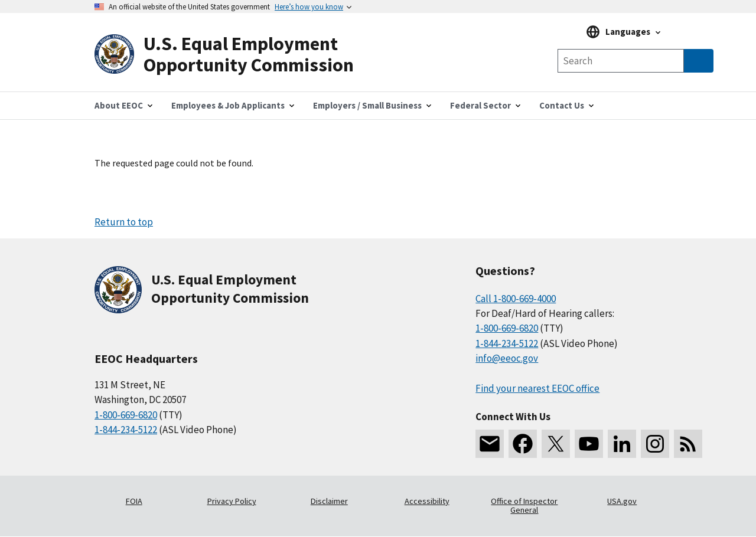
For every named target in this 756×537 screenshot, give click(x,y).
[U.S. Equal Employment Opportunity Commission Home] (236, 55)
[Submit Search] (699, 61)
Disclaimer (329, 501)
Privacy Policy (232, 501)
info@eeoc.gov (507, 358)
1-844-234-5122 (126, 430)
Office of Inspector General (524, 506)
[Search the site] (621, 61)
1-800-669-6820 (126, 415)
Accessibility (427, 501)
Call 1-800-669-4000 (516, 299)
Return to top (124, 222)
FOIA (134, 501)
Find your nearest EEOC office (537, 388)
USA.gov (622, 501)
